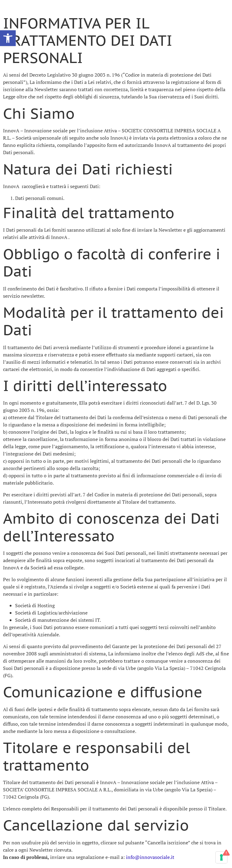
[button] (8, 38)
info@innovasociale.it (150, 857)
